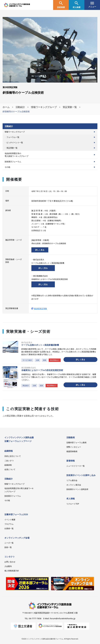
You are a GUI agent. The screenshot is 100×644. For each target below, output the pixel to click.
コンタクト (10, 557)
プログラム (9, 524)
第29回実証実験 (40, 309)
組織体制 (8, 465)
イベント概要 (10, 520)
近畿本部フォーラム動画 (76, 442)
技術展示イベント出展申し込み (81, 475)
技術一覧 (8, 547)
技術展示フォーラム (13, 162)
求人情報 (71, 499)
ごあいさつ (9, 460)
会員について (10, 469)
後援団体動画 (72, 451)
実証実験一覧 (70, 107)
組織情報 (9, 451)
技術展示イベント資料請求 (77, 489)
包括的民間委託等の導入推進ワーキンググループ (17, 155)
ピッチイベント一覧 (15, 142)
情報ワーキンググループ (44, 107)
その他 (7, 167)
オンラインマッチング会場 (17, 538)
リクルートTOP (73, 504)
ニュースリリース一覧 (76, 466)
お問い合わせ (10, 562)
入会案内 (8, 566)
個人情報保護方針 (12, 571)
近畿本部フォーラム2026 (16, 514)
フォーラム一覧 (13, 137)
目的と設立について (13, 456)
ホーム (6, 107)
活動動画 (71, 437)
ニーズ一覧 (9, 543)
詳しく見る (40, 250)
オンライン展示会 (74, 485)
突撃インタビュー (74, 447)
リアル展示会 (72, 480)
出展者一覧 (9, 528)
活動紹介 (20, 107)
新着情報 (71, 461)
